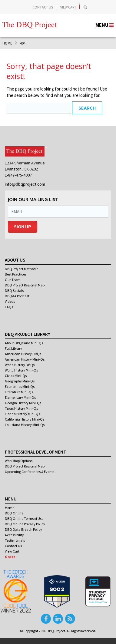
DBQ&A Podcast (17, 296)
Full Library (13, 348)
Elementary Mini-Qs (20, 397)
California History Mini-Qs (25, 419)
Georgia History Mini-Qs (23, 403)
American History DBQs (23, 354)
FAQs (9, 307)
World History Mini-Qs (21, 370)
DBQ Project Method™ (22, 269)
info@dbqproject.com (25, 184)
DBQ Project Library (28, 334)
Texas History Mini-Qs (21, 408)
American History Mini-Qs (25, 359)
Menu (11, 499)
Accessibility (14, 535)
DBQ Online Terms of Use (24, 519)
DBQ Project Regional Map (25, 285)
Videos (10, 301)
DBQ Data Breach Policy (23, 529)
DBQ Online (14, 513)
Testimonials (15, 540)
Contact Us (43, 7)
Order (10, 557)
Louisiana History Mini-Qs (25, 425)
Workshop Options (19, 461)
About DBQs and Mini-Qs (24, 343)
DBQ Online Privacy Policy (25, 524)
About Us (15, 260)
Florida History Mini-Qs (22, 414)
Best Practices (16, 274)
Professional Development (35, 452)
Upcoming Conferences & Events (30, 472)
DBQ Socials (14, 291)
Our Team (13, 280)
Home (10, 508)
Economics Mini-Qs (20, 386)
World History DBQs (20, 365)
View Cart (68, 7)
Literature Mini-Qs (19, 392)
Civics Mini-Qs (16, 376)
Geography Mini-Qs (20, 381)
